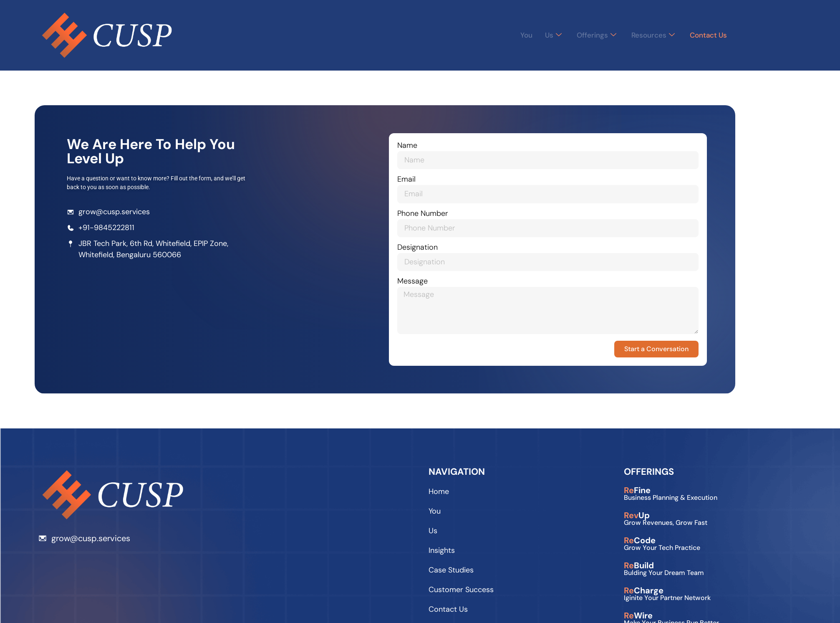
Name (412, 147)
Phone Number (428, 214)
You (520, 35)
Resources (649, 35)
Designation (423, 249)
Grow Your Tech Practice (662, 549)
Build (639, 567)
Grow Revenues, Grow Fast (666, 524)
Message (417, 282)
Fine (637, 492)
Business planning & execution (671, 499)
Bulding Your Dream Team (664, 574)
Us (547, 35)
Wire (638, 617)
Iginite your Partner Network (667, 599)
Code (640, 542)
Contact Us (707, 35)
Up (637, 517)
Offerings (591, 35)
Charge (644, 592)
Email (411, 181)
